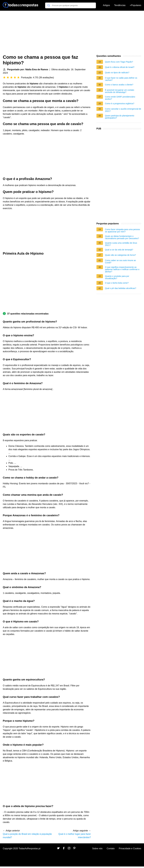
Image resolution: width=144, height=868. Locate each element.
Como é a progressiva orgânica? (120, 104)
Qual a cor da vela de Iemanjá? (119, 250)
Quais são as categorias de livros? (121, 255)
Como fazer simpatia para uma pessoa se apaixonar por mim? (122, 231)
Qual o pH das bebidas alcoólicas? (121, 288)
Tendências (120, 5)
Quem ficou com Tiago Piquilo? (119, 62)
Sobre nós (97, 848)
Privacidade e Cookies (130, 848)
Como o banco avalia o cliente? (119, 85)
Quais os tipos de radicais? (117, 73)
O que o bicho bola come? (117, 283)
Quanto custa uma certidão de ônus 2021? (121, 244)
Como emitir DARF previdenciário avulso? (120, 98)
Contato (111, 848)
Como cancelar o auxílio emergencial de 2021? (123, 110)
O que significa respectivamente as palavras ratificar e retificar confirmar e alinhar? (122, 269)
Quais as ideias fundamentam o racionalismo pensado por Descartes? (122, 237)
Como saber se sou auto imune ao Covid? (121, 261)
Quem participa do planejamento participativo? (120, 117)
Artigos (106, 5)
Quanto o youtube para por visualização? (117, 277)
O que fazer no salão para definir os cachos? (121, 79)
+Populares (135, 5)
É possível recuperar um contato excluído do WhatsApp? (120, 91)
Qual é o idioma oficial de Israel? (120, 67)
